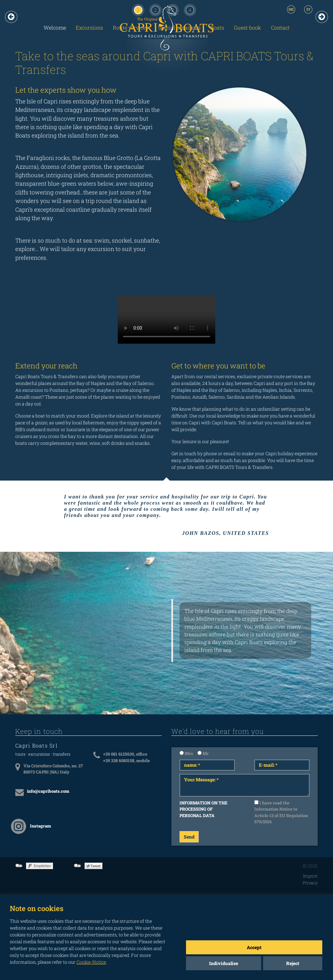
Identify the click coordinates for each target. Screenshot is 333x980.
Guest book (247, 27)
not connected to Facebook (19, 866)
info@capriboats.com (48, 791)
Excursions (89, 27)
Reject (293, 963)
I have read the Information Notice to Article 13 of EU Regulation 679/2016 (281, 812)
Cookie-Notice (91, 962)
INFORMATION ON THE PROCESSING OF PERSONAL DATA (203, 809)
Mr (203, 753)
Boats (217, 27)
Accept (254, 947)
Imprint (310, 876)
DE (291, 9)
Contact (280, 27)
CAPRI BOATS (166, 41)
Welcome (55, 27)
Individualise (224, 963)
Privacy (310, 883)
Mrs (186, 753)
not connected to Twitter (78, 866)
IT (308, 9)
